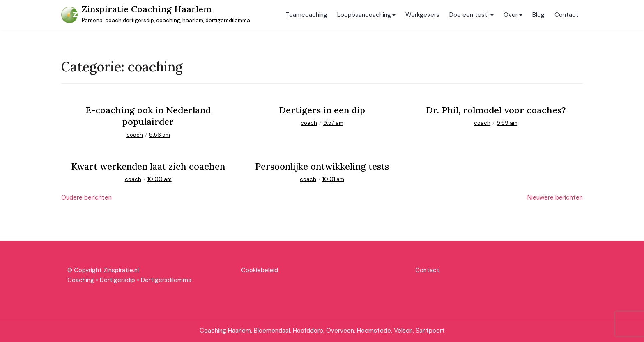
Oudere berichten (86, 197)
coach (135, 135)
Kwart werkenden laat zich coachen (148, 166)
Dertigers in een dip (322, 110)
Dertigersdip (117, 280)
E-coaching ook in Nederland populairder (148, 116)
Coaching (81, 280)
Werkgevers (422, 15)
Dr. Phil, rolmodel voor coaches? (496, 110)
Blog (538, 15)
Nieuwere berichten (555, 197)
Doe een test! (469, 15)
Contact (567, 15)
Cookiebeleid (260, 270)
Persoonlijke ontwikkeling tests (322, 166)
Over (511, 15)
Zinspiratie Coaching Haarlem (147, 9)
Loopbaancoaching (364, 15)
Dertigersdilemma (166, 280)
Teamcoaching (306, 15)
